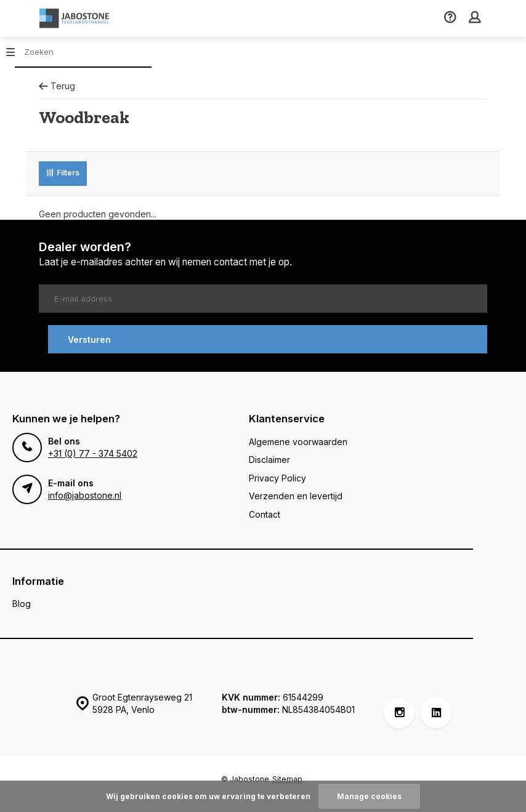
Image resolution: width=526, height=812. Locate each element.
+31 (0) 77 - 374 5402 (93, 453)
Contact (265, 514)
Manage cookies (369, 796)
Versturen (89, 340)
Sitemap (287, 779)
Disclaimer (269, 460)
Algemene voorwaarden (298, 442)
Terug (57, 86)
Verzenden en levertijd (296, 496)
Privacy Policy (277, 478)
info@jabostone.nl (85, 495)
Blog (22, 604)
